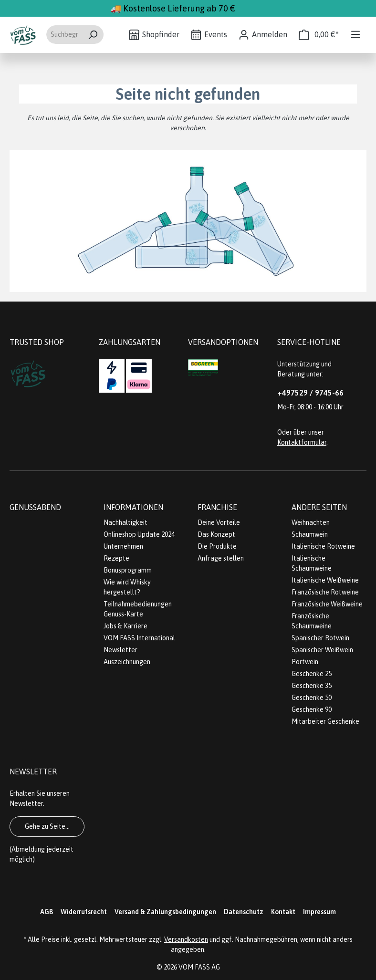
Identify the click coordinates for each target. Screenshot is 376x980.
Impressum (319, 912)
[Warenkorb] (319, 35)
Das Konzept (216, 534)
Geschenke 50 (312, 698)
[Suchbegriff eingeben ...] (64, 35)
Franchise (217, 507)
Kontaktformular (302, 442)
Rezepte (116, 558)
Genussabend (35, 507)
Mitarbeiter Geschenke (325, 721)
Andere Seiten (319, 507)
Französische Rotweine (325, 592)
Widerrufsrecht (84, 912)
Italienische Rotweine (323, 546)
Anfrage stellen (221, 558)
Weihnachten (311, 522)
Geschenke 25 (312, 674)
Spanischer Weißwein (322, 650)
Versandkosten (186, 939)
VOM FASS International (139, 638)
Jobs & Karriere (125, 626)
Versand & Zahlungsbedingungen (165, 912)
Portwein (305, 662)
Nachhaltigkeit (125, 522)
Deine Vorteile (219, 522)
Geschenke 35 (312, 686)
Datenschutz (244, 912)
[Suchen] (93, 35)
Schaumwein (310, 534)
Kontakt (283, 912)
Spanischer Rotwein (320, 638)
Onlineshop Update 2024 (139, 534)
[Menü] (355, 34)
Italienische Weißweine (325, 580)
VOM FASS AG (199, 967)
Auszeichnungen (127, 662)
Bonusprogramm (128, 570)
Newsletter (120, 650)
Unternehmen (123, 546)
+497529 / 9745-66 (310, 393)
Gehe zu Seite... (47, 826)
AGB (47, 912)
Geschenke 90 (312, 709)
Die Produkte (217, 546)
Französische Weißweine (327, 604)
